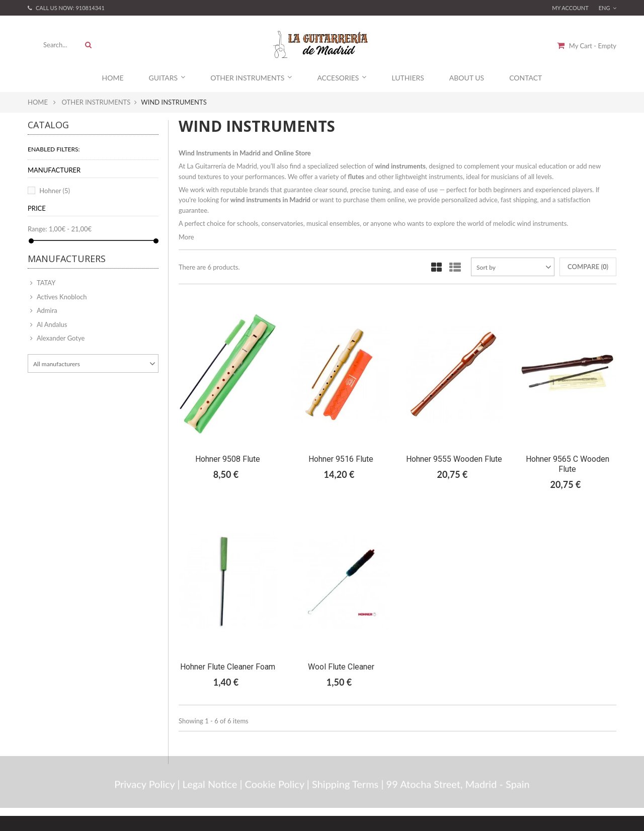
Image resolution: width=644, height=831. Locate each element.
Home (113, 78)
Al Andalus (51, 324)
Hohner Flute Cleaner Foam (228, 667)
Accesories (342, 78)
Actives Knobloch (61, 297)
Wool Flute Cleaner (341, 667)
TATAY (45, 283)
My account (570, 8)
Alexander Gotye (60, 338)
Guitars (167, 78)
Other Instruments (251, 78)
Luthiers (408, 78)
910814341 (90, 8)
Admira (46, 310)
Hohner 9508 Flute (228, 459)
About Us (467, 78)
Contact (526, 78)
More (186, 237)
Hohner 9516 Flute (341, 459)
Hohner (55, 191)
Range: (37, 229)
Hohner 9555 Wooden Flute (454, 459)
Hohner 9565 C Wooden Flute (568, 464)
